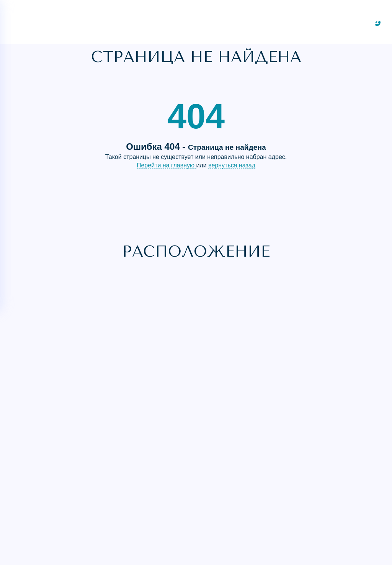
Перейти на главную (167, 165)
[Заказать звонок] (378, 23)
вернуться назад (232, 165)
